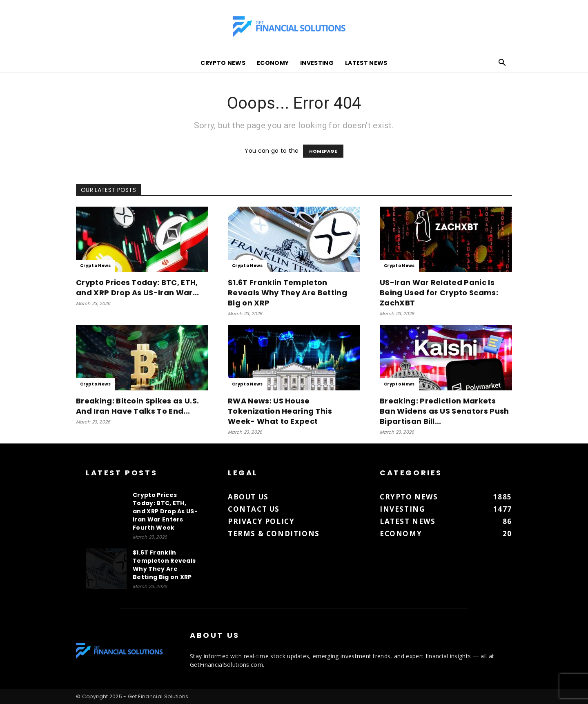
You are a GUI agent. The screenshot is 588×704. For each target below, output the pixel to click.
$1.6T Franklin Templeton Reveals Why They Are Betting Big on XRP (287, 293)
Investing (317, 63)
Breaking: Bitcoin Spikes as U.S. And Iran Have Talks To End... (137, 406)
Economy (273, 63)
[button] (502, 63)
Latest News (366, 63)
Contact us (254, 509)
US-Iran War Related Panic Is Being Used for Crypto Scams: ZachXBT (439, 293)
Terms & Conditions (274, 534)
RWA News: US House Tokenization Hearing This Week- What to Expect (280, 411)
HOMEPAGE (323, 151)
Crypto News (223, 63)
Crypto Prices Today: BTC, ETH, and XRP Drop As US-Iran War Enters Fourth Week (165, 511)
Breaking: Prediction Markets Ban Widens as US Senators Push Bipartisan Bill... (444, 411)
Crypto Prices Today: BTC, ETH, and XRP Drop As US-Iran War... (138, 287)
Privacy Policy (261, 521)
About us (248, 497)
